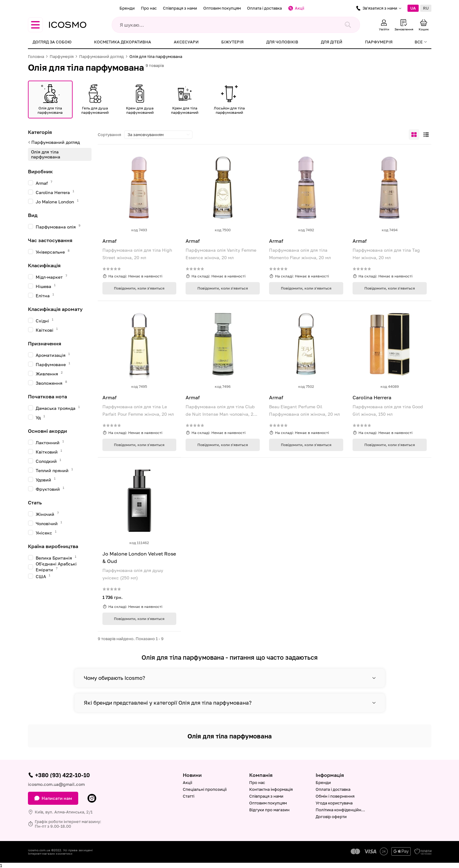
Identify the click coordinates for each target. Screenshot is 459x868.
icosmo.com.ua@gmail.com (56, 784)
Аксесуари (186, 42)
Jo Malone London (57, 201)
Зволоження (51, 383)
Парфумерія (379, 42)
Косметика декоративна (123, 42)
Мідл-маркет (51, 277)
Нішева (46, 286)
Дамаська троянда (58, 408)
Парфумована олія (58, 226)
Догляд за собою (52, 42)
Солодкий (48, 461)
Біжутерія (232, 42)
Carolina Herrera (55, 192)
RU (426, 8)
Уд (40, 417)
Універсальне (53, 252)
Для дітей (332, 42)
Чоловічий (49, 523)
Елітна (45, 295)
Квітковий (49, 452)
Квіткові (47, 330)
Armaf (44, 183)
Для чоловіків (282, 42)
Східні (45, 320)
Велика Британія (56, 558)
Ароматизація (53, 355)
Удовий (46, 479)
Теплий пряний (54, 470)
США (43, 576)
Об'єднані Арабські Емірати (56, 567)
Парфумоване (53, 364)
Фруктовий (50, 489)
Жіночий (47, 514)
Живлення (49, 373)
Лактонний (50, 442)
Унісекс (46, 532)
